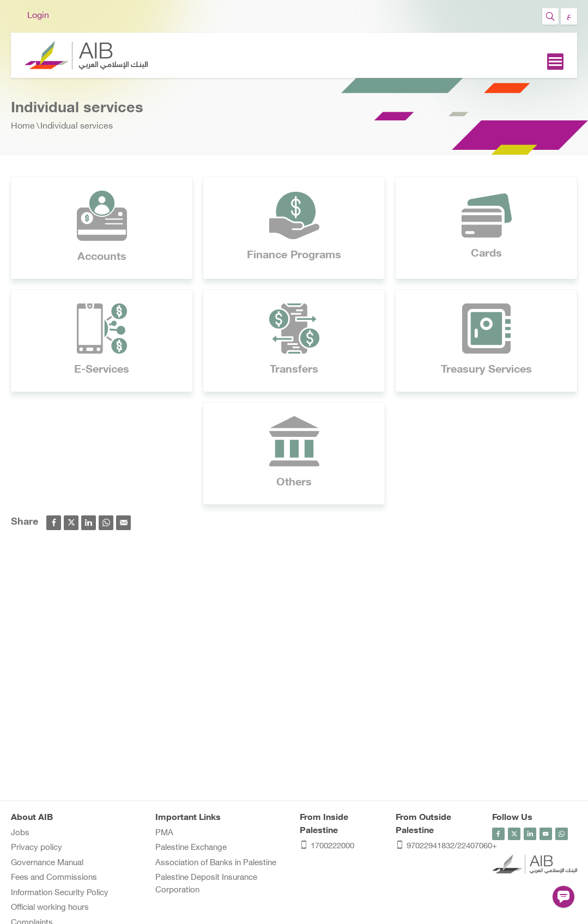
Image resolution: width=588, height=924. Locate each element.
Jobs (20, 833)
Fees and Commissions (54, 878)
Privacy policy (37, 848)
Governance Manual (47, 863)
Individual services (77, 127)
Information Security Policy (60, 893)
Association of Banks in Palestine (216, 863)
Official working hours (50, 908)
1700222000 (327, 847)
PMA (164, 833)
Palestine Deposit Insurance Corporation (206, 884)
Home (23, 127)
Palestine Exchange (191, 848)
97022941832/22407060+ (438, 847)
